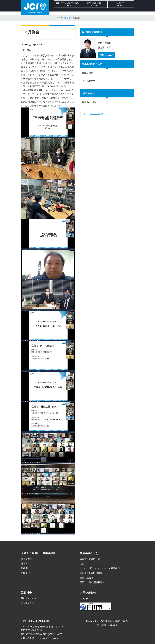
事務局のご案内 (90, 102)
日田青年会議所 (94, 114)
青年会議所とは (89, 553)
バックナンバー (29, 603)
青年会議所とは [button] (94, 8)
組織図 (24, 568)
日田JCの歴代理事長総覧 (92, 583)
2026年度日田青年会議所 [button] (67, 8)
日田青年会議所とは (90, 559)
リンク (84, 599)
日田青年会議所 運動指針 (92, 573)
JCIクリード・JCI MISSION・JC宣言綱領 (100, 568)
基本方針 (25, 564)
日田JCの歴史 (87, 578)
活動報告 (26, 593)
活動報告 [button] (121, 8)
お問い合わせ (88, 593)
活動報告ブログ (29, 598)
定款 (82, 564)
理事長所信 (88, 73)
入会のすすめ (89, 81)
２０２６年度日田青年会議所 (38, 553)
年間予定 (25, 573)
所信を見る (106, 55)
